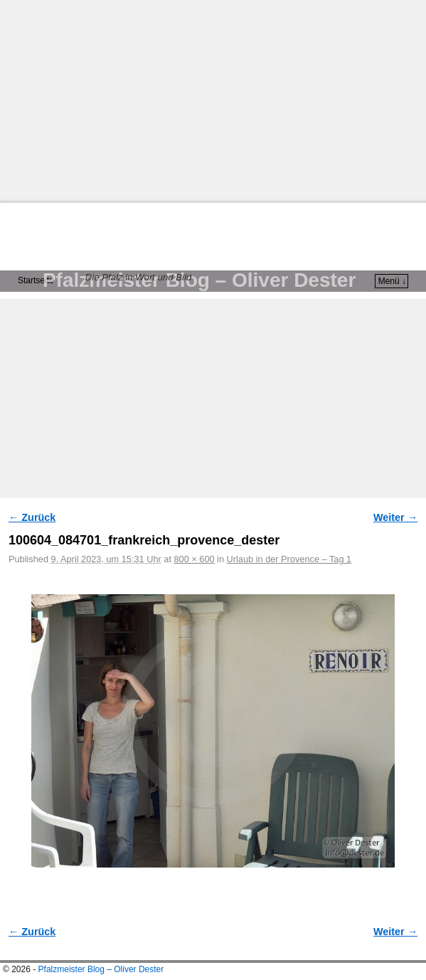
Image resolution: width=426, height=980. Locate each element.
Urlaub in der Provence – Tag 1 (289, 559)
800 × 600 (194, 559)
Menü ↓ (392, 281)
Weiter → (395, 517)
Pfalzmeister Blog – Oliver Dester (199, 280)
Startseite (36, 280)
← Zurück (32, 517)
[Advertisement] (213, 100)
